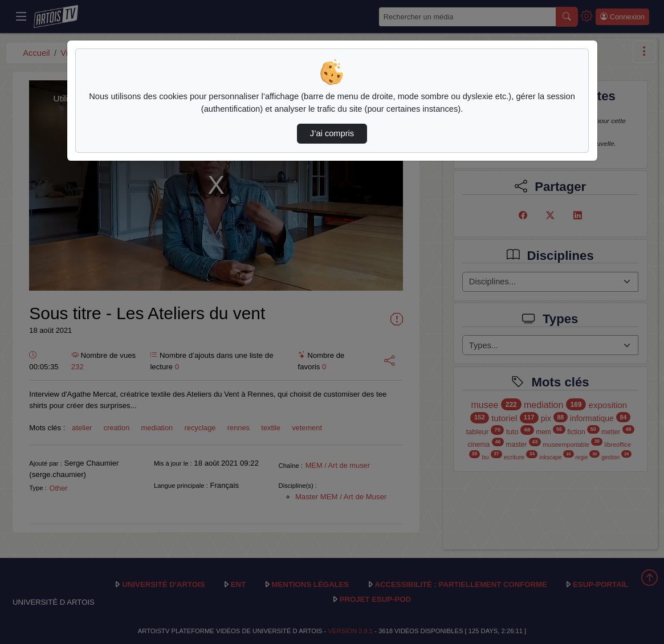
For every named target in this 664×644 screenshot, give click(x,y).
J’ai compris (332, 133)
